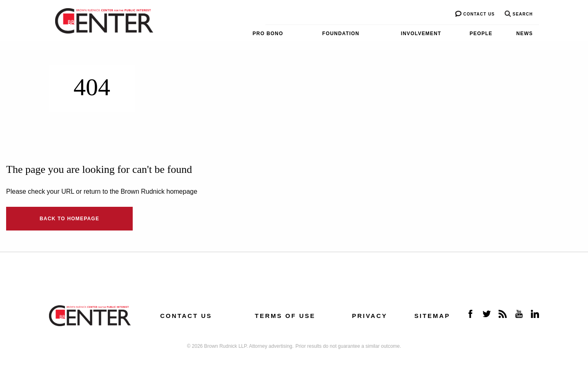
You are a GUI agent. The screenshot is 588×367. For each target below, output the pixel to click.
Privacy (370, 316)
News (525, 34)
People (481, 34)
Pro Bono (268, 34)
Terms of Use (285, 316)
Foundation (341, 34)
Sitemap (432, 316)
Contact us (475, 14)
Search (519, 14)
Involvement (421, 34)
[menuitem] (251, 34)
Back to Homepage (69, 219)
